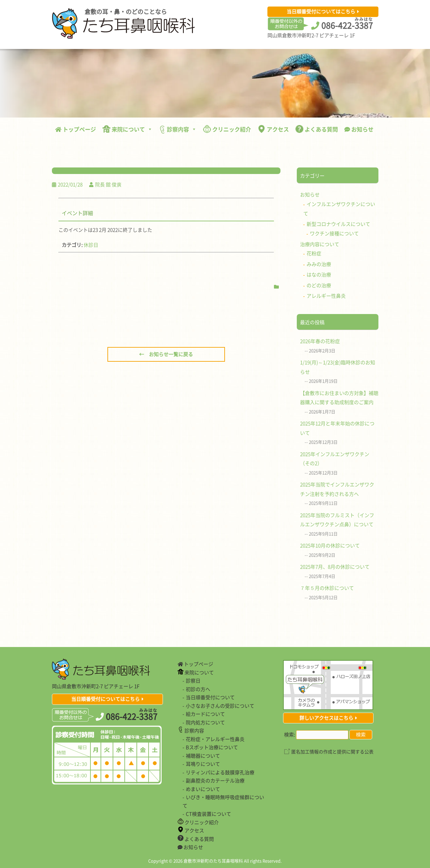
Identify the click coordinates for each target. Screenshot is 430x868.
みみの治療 (319, 264)
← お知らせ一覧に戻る (166, 354)
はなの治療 (319, 275)
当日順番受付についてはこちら (321, 11)
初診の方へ (198, 689)
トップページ (76, 129)
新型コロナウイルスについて (338, 224)
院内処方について (205, 722)
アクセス (273, 129)
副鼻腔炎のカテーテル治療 (215, 781)
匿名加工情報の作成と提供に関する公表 (332, 751)
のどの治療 (319, 285)
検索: (290, 734)
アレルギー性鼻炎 (326, 296)
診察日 (193, 681)
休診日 (91, 245)
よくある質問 (317, 129)
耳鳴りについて (203, 764)
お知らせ (359, 129)
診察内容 (178, 129)
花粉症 (314, 253)
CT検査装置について (208, 814)
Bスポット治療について (212, 747)
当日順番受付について (210, 697)
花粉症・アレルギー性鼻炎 (215, 739)
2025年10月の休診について (330, 545)
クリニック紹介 (227, 129)
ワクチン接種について (334, 233)
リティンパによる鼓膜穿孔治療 (220, 772)
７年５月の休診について (327, 588)
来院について (127, 129)
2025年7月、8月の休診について (335, 567)
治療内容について (320, 244)
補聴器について (203, 756)
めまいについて (203, 789)
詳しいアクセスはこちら (326, 718)
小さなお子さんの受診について (220, 706)
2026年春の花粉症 (320, 341)
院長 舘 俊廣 (108, 184)
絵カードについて (205, 714)
